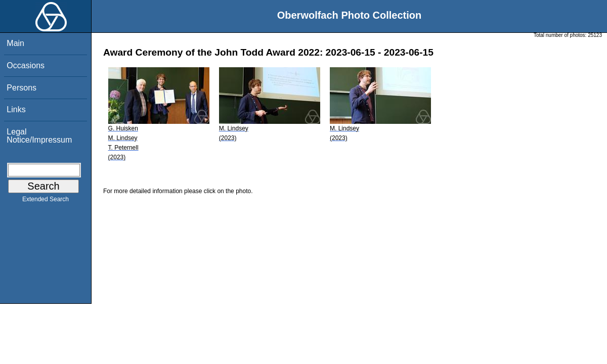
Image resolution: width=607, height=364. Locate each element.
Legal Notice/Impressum (39, 136)
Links (16, 109)
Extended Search (46, 201)
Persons (21, 88)
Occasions (26, 65)
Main (15, 43)
